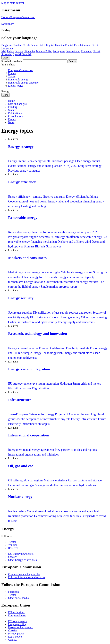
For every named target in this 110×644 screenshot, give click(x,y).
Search (72, 61)
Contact (12, 557)
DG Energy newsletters (21, 554)
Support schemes (39, 237)
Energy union (16, 161)
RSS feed (13, 548)
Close (6, 58)
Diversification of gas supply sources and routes (62, 313)
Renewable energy (18, 79)
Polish (49, 51)
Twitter (12, 542)
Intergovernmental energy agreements (31, 450)
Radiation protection (21, 516)
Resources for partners (20, 627)
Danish (34, 45)
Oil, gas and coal (21, 466)
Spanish (17, 54)
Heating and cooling (33, 206)
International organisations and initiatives (33, 454)
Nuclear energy (20, 497)
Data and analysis (18, 104)
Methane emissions (56, 480)
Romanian (87, 51)
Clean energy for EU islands (40, 277)
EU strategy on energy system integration (33, 384)
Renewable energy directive (23, 83)
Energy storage (17, 348)
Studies (12, 110)
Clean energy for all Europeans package (50, 161)
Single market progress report (59, 287)
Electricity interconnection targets (29, 424)
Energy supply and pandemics (76, 322)
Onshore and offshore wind (75, 242)
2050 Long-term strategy (86, 166)
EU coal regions (33, 480)
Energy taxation (34, 282)
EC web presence (18, 621)
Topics (12, 76)
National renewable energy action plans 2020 (71, 232)
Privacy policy (16, 634)
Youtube (13, 545)
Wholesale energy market (77, 272)
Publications (15, 113)
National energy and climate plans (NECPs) (44, 166)
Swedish (27, 54)
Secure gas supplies (20, 313)
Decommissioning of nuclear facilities (57, 516)
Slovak (97, 51)
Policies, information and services (27, 577)
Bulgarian (7, 45)
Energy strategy (21, 146)
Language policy (17, 624)
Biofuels (40, 246)
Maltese (40, 51)
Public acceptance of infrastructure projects (44, 419)
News (11, 122)
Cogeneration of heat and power (28, 201)
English (50, 45)
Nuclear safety (17, 511)
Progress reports (18, 237)
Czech (26, 45)
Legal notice (15, 637)
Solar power (54, 246)
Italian (10, 51)
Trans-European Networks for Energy (31, 414)
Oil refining (15, 480)
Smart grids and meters (87, 384)
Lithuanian (29, 51)
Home (11, 101)
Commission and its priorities (24, 574)
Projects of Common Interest (73, 414)
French (78, 45)
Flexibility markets (78, 348)
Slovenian (7, 54)
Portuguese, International (67, 51)
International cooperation (29, 435)
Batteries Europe (38, 348)
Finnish (69, 45)
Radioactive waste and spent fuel (79, 511)
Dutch (42, 45)
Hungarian (7, 48)
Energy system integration (29, 369)
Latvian (19, 51)
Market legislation (19, 272)
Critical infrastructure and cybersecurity (33, 322)
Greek (95, 45)
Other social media (18, 598)
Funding (13, 107)
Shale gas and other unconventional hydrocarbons (65, 485)
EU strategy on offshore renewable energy (76, 237)
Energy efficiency (22, 182)
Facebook (13, 592)
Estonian (60, 45)
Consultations (16, 116)
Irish (4, 51)
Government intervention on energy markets (71, 282)
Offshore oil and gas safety (64, 317)
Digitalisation (57, 348)
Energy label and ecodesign (65, 201)
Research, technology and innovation (38, 333)
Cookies (13, 630)
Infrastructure (20, 400)
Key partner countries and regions (76, 450)
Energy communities (70, 277)
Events (12, 119)
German (87, 45)
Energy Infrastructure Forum (89, 419)
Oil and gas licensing (94, 317)
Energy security (21, 298)
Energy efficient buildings (82, 197)
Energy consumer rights (46, 272)
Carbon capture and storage (85, 480)
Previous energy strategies (24, 171)
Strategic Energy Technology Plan (42, 353)
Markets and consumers (27, 258)
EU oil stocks (38, 317)
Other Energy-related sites (22, 560)
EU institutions (16, 612)
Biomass (29, 246)
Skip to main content (13, 3)
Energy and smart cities (78, 353)
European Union (17, 615)
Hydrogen (66, 384)
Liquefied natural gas (21, 485)
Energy (12, 73)
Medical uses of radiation (42, 511)
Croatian (17, 45)
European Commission (21, 70)
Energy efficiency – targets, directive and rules (37, 197)
